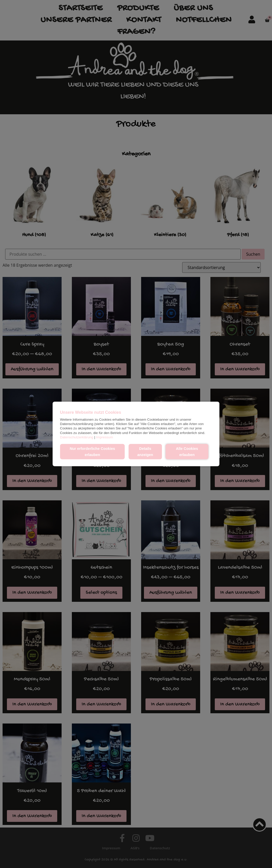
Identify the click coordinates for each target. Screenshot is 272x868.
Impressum (104, 437)
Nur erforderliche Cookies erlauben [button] (93, 452)
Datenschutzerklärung (77, 437)
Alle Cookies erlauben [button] (187, 452)
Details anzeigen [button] (145, 452)
